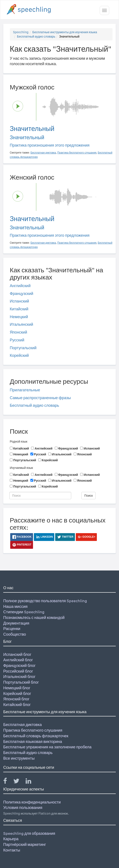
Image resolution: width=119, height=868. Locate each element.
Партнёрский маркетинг (25, 844)
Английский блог (18, 660)
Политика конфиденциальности (32, 802)
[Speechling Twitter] (19, 782)
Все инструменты (19, 758)
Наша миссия (15, 606)
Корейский (19, 355)
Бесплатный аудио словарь (36, 36)
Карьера (11, 839)
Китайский (19, 309)
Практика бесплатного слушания (33, 730)
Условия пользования (23, 808)
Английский (20, 286)
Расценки (12, 629)
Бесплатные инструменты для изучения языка (65, 32)
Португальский (23, 348)
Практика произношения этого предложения (50, 145)
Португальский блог (21, 682)
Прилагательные (25, 390)
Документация (16, 623)
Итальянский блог (19, 677)
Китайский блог (17, 705)
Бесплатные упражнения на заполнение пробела (47, 747)
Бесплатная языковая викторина (33, 742)
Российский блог (18, 671)
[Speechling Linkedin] (31, 782)
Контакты (12, 850)
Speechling (21, 32)
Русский (17, 340)
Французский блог (19, 665)
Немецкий (19, 317)
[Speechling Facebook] (8, 782)
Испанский (19, 301)
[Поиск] (40, 496)
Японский (18, 332)
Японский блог (16, 699)
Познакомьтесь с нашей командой (34, 618)
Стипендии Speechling (24, 612)
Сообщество (15, 634)
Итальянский (21, 324)
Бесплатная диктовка (22, 725)
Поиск (88, 496)
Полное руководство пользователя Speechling (45, 601)
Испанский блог (17, 654)
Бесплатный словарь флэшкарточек (36, 736)
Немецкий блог (17, 688)
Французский (21, 293)
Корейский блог (17, 694)
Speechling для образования (29, 833)
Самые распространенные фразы (40, 398)
